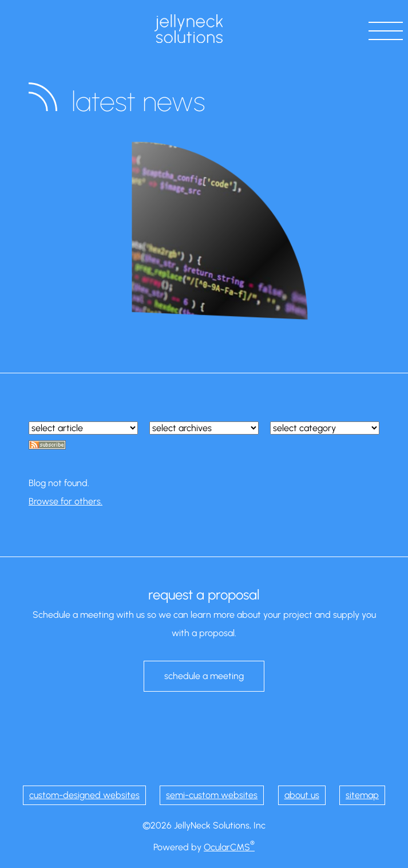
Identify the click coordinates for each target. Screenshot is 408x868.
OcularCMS (229, 847)
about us (302, 795)
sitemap (362, 795)
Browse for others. (66, 501)
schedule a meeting (204, 676)
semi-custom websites (212, 795)
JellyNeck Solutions (189, 29)
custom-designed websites (84, 795)
